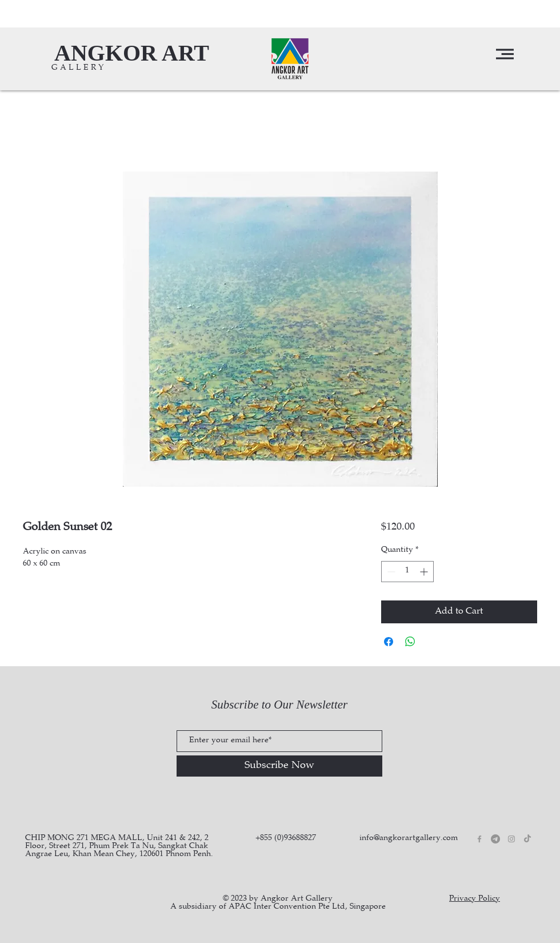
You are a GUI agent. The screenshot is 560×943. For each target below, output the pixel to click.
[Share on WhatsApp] (410, 642)
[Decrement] (390, 572)
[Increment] (425, 572)
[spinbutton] (407, 572)
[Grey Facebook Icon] (479, 839)
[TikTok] (527, 839)
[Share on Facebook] (389, 642)
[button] (505, 54)
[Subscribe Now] (279, 766)
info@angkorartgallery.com (409, 838)
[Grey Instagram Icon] (511, 839)
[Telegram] (495, 839)
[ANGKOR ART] (132, 53)
